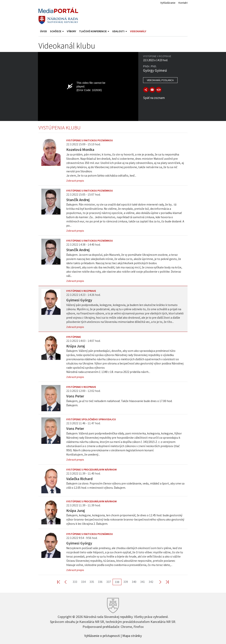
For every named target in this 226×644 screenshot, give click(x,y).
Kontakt (183, 3)
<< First (61, 582)
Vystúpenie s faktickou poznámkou (90, 140)
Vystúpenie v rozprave (81, 291)
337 (109, 582)
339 (126, 582)
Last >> (165, 582)
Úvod (43, 31)
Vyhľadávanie (168, 3)
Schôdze (57, 31)
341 (142, 582)
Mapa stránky (132, 635)
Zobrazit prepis (75, 181)
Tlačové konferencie (94, 31)
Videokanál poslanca (160, 80)
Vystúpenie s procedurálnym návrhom (91, 470)
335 (92, 582)
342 (151, 582)
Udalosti (120, 31)
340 (134, 582)
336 (100, 582)
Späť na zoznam (154, 98)
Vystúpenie (74, 337)
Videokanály (138, 31)
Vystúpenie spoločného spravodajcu (91, 419)
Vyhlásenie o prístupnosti (102, 635)
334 (83, 582)
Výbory (71, 31)
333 (75, 582)
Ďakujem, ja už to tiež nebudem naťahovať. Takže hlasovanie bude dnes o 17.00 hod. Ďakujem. (119, 403)
